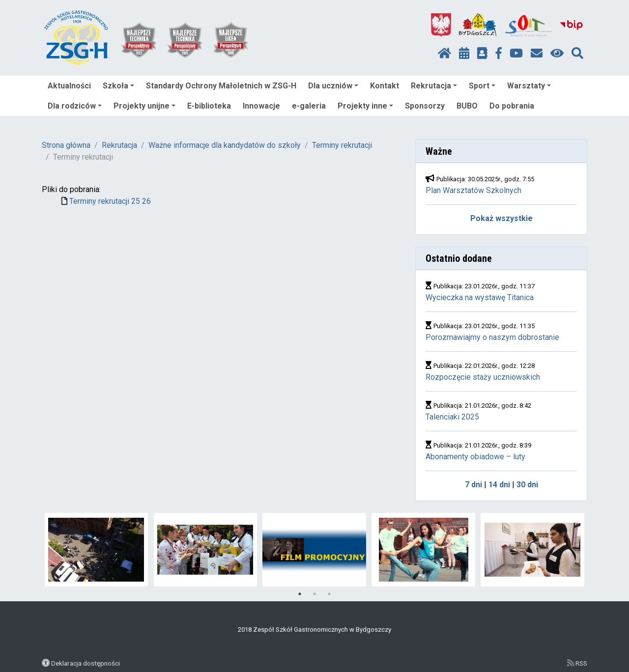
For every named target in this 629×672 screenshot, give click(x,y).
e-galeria (309, 106)
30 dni (527, 485)
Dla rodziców (75, 106)
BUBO (467, 106)
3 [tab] (329, 594)
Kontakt (385, 86)
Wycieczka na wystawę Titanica (480, 297)
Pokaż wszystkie (501, 218)
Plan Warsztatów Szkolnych (473, 190)
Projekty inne (365, 106)
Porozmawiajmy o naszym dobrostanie (492, 337)
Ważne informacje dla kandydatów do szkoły (225, 145)
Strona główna (66, 145)
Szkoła (118, 86)
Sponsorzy (425, 106)
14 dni (499, 485)
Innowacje (261, 106)
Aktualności (69, 86)
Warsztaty (529, 86)
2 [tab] (314, 594)
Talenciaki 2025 (452, 417)
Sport (482, 86)
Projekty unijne (144, 106)
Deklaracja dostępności (86, 663)
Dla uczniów (333, 86)
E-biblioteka (209, 106)
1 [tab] (300, 594)
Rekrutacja (434, 86)
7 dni (473, 485)
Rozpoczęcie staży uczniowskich (483, 377)
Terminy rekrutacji (342, 145)
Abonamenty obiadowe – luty (475, 457)
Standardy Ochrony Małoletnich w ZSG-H (221, 86)
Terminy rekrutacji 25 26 (110, 201)
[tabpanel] (97, 550)
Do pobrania (512, 106)
